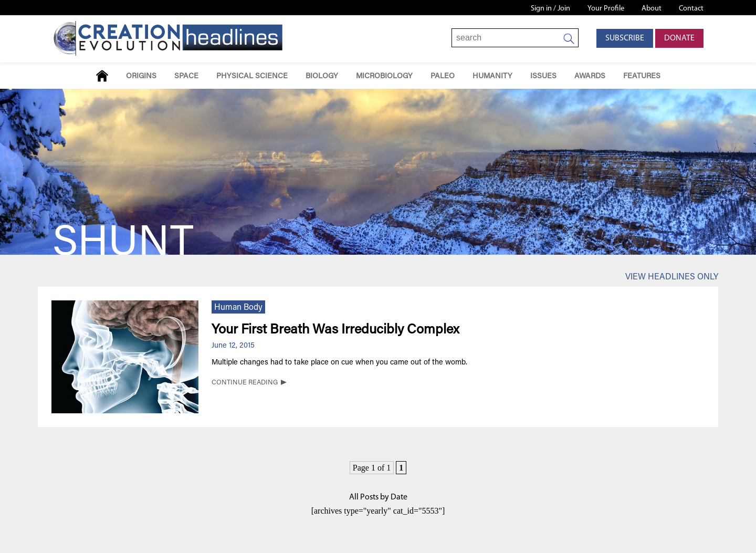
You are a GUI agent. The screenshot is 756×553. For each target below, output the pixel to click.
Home (102, 76)
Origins (141, 76)
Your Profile (606, 9)
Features (642, 76)
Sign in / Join (550, 9)
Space (186, 76)
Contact (691, 9)
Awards (590, 76)
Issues (543, 76)
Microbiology (384, 76)
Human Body (238, 308)
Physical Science (252, 76)
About (652, 9)
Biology (322, 76)
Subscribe (625, 38)
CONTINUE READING (245, 383)
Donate (679, 38)
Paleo (443, 76)
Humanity (492, 76)
